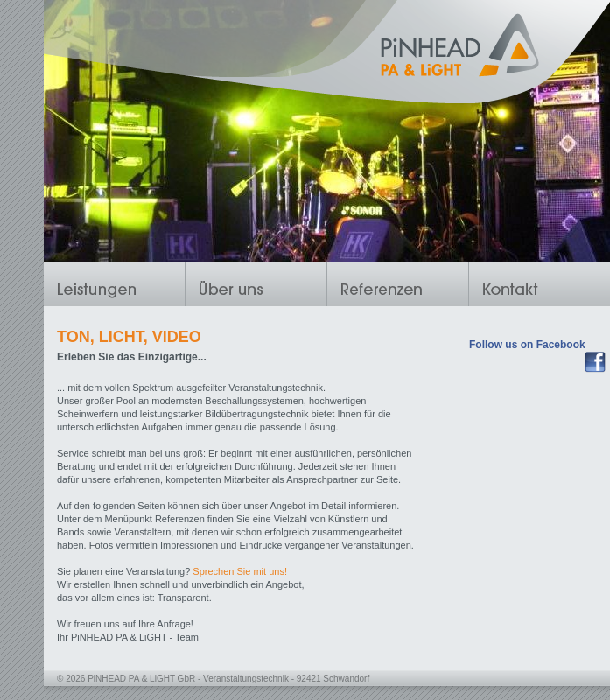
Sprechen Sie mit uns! (240, 571)
